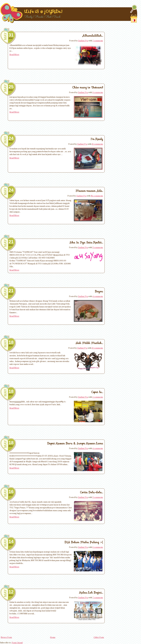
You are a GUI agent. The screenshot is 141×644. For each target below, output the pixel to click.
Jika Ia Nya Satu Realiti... (86, 242)
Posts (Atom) (17, 643)
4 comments (98, 296)
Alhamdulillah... (93, 36)
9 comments (98, 92)
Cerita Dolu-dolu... (91, 492)
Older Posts (99, 637)
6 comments (98, 547)
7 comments (98, 41)
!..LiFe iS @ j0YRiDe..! (43, 11)
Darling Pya (83, 41)
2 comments (98, 397)
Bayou (99, 291)
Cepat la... (97, 392)
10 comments (97, 348)
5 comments (98, 247)
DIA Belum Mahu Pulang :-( (84, 542)
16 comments (97, 144)
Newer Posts (6, 637)
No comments (97, 196)
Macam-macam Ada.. (89, 191)
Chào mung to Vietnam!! (88, 87)
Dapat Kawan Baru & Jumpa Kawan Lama (75, 443)
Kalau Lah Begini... (91, 593)
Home (53, 637)
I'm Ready (97, 139)
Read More (14, 54)
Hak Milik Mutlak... (89, 343)
